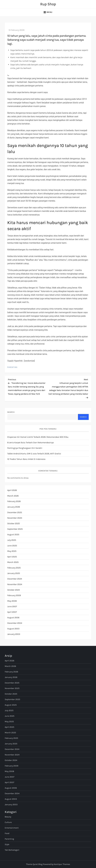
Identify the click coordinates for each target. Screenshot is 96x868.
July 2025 (12, 540)
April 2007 (12, 612)
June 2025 (12, 546)
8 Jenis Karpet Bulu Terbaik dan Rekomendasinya (31, 442)
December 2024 (15, 579)
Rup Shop (48, 4)
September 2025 (15, 529)
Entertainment (12, 828)
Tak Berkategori (12, 850)
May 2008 (12, 601)
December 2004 (15, 623)
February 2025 (14, 568)
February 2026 (14, 501)
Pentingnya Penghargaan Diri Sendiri (25, 448)
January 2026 (14, 507)
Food (7, 833)
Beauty (8, 817)
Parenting (12, 367)
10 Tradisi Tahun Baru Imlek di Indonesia (26, 459)
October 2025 (14, 523)
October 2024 (14, 590)
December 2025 (15, 512)
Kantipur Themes (62, 864)
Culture (8, 822)
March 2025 (13, 562)
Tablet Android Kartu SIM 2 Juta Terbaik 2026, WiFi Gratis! (34, 454)
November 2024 (15, 584)
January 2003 (14, 634)
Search (11, 412)
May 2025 (12, 551)
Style (7, 844)
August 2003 (13, 629)
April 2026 (12, 490)
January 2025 (14, 573)
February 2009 (14, 595)
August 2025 (13, 535)
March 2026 (13, 496)
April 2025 (12, 557)
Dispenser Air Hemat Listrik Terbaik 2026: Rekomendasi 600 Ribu (38, 437)
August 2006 (13, 618)
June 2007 (12, 606)
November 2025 (15, 518)
